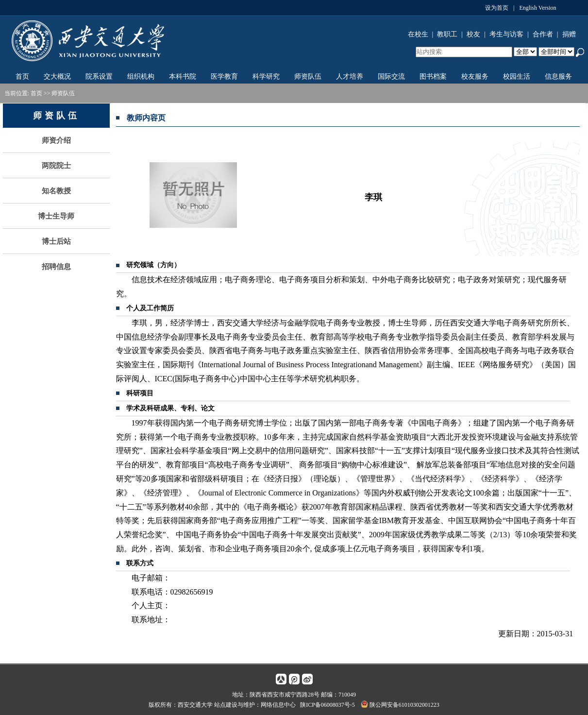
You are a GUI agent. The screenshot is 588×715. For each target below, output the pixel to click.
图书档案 (433, 77)
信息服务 (558, 77)
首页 (22, 77)
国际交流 (391, 77)
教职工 (447, 34)
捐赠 (569, 34)
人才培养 (350, 77)
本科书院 (183, 77)
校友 (473, 34)
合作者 (543, 34)
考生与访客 (506, 34)
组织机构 (141, 77)
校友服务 (475, 77)
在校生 (418, 34)
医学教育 (224, 77)
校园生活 (517, 77)
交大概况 (57, 77)
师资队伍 (308, 77)
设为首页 (497, 8)
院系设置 (99, 77)
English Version (538, 8)
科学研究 (266, 77)
